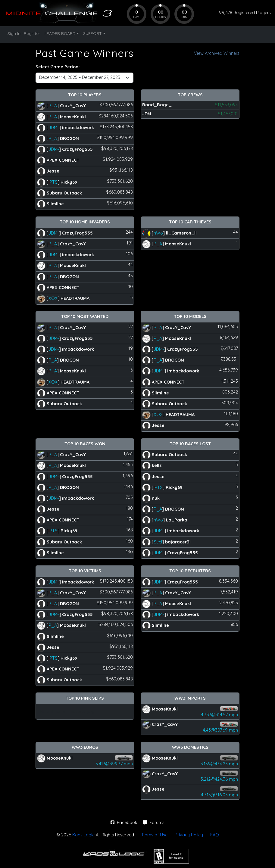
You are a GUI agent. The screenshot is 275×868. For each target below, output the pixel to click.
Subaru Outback (64, 193)
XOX (53, 298)
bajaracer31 (178, 542)
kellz (157, 465)
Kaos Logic (83, 835)
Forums (154, 823)
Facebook (125, 823)
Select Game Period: (58, 67)
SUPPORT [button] (92, 33)
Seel (158, 542)
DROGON (69, 138)
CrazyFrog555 (77, 149)
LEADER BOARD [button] (60, 33)
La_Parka (177, 520)
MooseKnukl (73, 117)
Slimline (55, 204)
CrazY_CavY (73, 106)
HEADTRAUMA (75, 298)
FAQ (215, 835)
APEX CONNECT (63, 160)
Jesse (53, 171)
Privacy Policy (189, 835)
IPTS (53, 182)
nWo (158, 233)
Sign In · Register (24, 33)
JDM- (54, 127)
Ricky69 (69, 182)
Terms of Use (154, 835)
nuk (156, 498)
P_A (53, 106)
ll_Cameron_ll (181, 233)
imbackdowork (78, 127)
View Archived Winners (217, 53)
